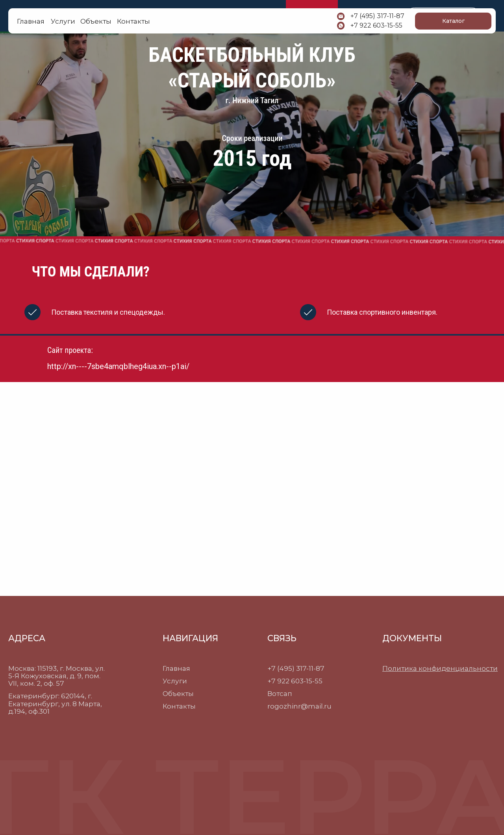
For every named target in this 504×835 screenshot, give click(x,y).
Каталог (453, 21)
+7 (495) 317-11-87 (377, 16)
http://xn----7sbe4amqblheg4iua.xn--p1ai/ (118, 366)
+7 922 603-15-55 (376, 25)
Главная (31, 21)
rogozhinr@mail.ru (299, 706)
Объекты (178, 693)
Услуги (175, 681)
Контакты (179, 706)
